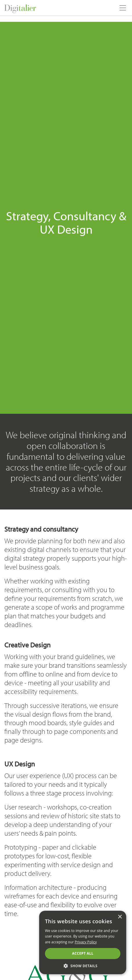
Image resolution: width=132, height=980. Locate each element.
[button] (83, 966)
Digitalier (42, 8)
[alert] (83, 942)
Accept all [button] (83, 953)
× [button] (120, 917)
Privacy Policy (86, 942)
